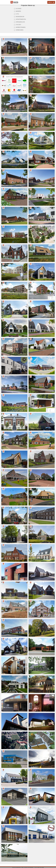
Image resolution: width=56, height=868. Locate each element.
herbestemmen (20, 27)
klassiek (18, 9)
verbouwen (19, 30)
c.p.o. (16, 14)
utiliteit (17, 25)
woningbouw (19, 17)
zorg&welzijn (19, 22)
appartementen (20, 19)
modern (17, 11)
